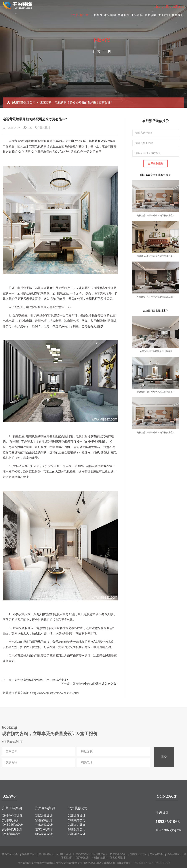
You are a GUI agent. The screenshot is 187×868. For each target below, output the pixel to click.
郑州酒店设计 (77, 834)
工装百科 (137, 15)
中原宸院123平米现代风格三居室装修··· (155, 392)
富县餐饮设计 (29, 854)
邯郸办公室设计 (139, 854)
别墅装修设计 (44, 816)
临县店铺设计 (174, 854)
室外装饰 (123, 15)
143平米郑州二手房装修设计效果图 (156, 351)
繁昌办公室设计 (11, 854)
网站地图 (138, 863)
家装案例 (110, 15)
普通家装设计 (44, 820)
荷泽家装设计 (83, 858)
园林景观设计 (44, 834)
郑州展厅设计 (11, 820)
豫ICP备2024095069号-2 (155, 863)
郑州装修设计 (77, 816)
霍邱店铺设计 (46, 854)
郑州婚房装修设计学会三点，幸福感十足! (41, 680)
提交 (164, 757)
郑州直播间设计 (12, 825)
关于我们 (164, 15)
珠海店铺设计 (157, 854)
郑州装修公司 (80, 15)
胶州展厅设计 (64, 854)
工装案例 (96, 15)
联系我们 (178, 15)
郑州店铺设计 (11, 834)
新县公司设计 (118, 858)
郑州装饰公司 (77, 820)
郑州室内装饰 (77, 825)
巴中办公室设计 (82, 854)
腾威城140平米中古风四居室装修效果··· (155, 256)
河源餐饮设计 (100, 854)
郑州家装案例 (45, 808)
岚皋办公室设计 (119, 854)
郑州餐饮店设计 (12, 829)
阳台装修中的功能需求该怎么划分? (95, 684)
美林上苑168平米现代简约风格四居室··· (155, 216)
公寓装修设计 (44, 825)
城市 (168, 863)
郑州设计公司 (77, 829)
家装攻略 (150, 15)
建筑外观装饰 (44, 829)
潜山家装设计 (100, 858)
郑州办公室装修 (12, 816)
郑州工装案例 (12, 808)
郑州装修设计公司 (24, 102)
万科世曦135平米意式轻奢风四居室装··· (155, 297)
